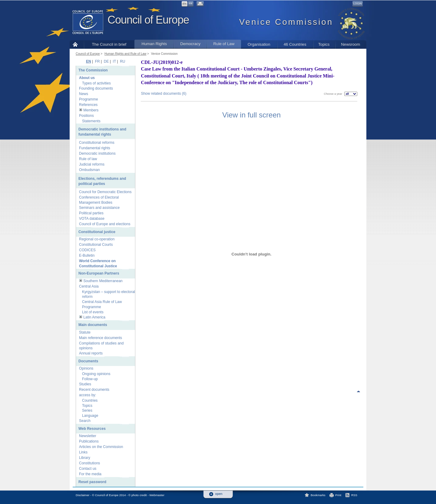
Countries (90, 400)
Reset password (92, 482)
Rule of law (88, 159)
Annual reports (91, 353)
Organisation (259, 44)
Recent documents (94, 390)
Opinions (86, 368)
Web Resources (92, 429)
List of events (93, 312)
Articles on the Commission (101, 447)
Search (85, 421)
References (88, 105)
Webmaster (157, 495)
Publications (89, 441)
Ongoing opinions (96, 374)
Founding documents (96, 88)
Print (338, 495)
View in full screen (251, 115)
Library (85, 458)
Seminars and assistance (99, 208)
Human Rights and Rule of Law (125, 54)
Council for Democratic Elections (105, 192)
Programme (89, 99)
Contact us (88, 469)
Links (83, 452)
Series (87, 410)
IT (114, 61)
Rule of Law (224, 44)
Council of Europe (148, 20)
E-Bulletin (87, 255)
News (84, 94)
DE (106, 61)
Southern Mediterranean (103, 281)
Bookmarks (318, 495)
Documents (88, 361)
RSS (354, 495)
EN (185, 4)
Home (77, 44)
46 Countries (295, 44)
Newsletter (88, 436)
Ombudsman (89, 170)
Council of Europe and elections (105, 224)
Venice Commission (164, 54)
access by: (88, 395)
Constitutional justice (97, 232)
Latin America (94, 317)
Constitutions (89, 463)
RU (122, 61)
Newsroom (350, 44)
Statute (85, 332)
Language (90, 416)
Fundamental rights (95, 148)
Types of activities (96, 83)
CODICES (87, 250)
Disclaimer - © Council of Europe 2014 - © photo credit (111, 495)
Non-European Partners (99, 273)
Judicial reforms (92, 164)
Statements (91, 121)
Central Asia (89, 286)
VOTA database (92, 219)
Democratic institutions (97, 153)
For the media (90, 474)
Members (91, 110)
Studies (85, 384)
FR (191, 4)
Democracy (190, 44)
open (219, 494)
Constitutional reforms (97, 143)
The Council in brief (109, 44)
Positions (86, 116)
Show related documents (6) (163, 94)
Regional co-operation (97, 239)
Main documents (93, 325)
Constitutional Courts (96, 245)
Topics (324, 44)
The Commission (93, 70)
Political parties (91, 213)
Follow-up (90, 379)
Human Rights (154, 44)
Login (358, 4)
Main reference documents (101, 338)
